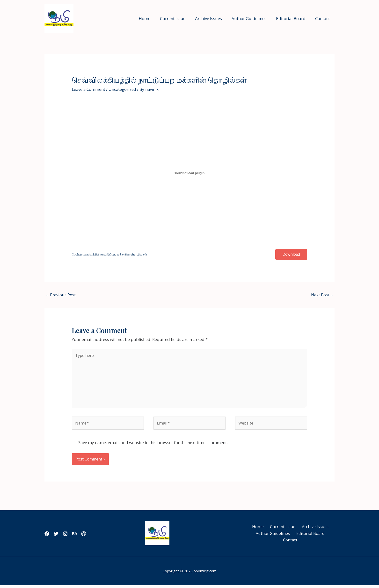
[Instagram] (71, 536)
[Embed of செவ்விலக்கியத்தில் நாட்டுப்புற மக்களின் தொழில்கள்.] (189, 173)
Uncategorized (123, 89)
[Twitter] (59, 536)
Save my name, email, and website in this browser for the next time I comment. (153, 445)
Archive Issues (214, 18)
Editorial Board (293, 18)
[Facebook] (47, 536)
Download (291, 255)
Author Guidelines (253, 18)
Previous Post (60, 295)
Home (153, 18)
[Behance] (83, 536)
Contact (323, 18)
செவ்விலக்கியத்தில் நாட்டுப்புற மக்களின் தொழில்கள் (113, 254)
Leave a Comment (89, 89)
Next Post (322, 295)
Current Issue (179, 18)
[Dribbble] (95, 536)
